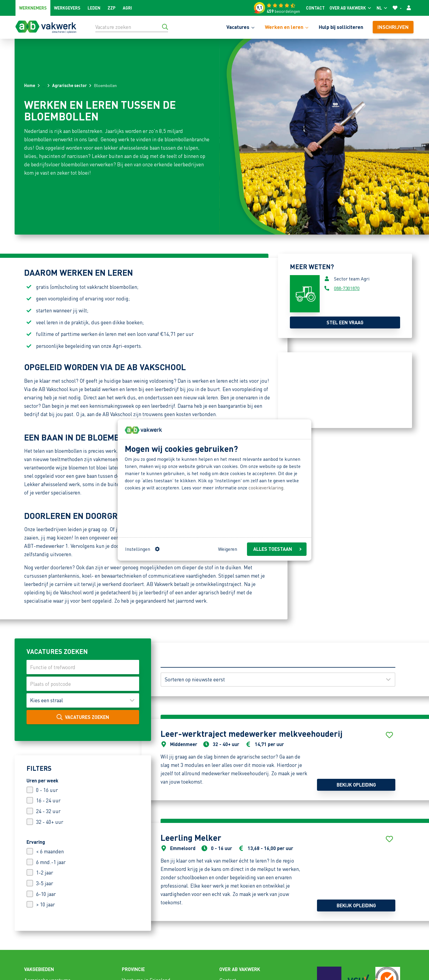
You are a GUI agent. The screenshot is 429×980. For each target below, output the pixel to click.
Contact (315, 8)
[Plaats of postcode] (83, 684)
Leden (94, 8)
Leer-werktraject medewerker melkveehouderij (252, 734)
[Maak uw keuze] (83, 700)
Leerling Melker (191, 838)
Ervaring (36, 842)
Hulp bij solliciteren (341, 27)
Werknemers (33, 8)
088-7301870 (347, 288)
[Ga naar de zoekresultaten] (165, 27)
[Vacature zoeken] (132, 27)
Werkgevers (67, 8)
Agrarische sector (69, 85)
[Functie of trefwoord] (83, 667)
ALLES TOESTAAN (277, 549)
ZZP (112, 8)
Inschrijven (393, 27)
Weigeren (228, 549)
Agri (127, 8)
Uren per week (42, 780)
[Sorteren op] (278, 680)
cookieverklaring (266, 487)
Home (30, 85)
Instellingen (142, 549)
